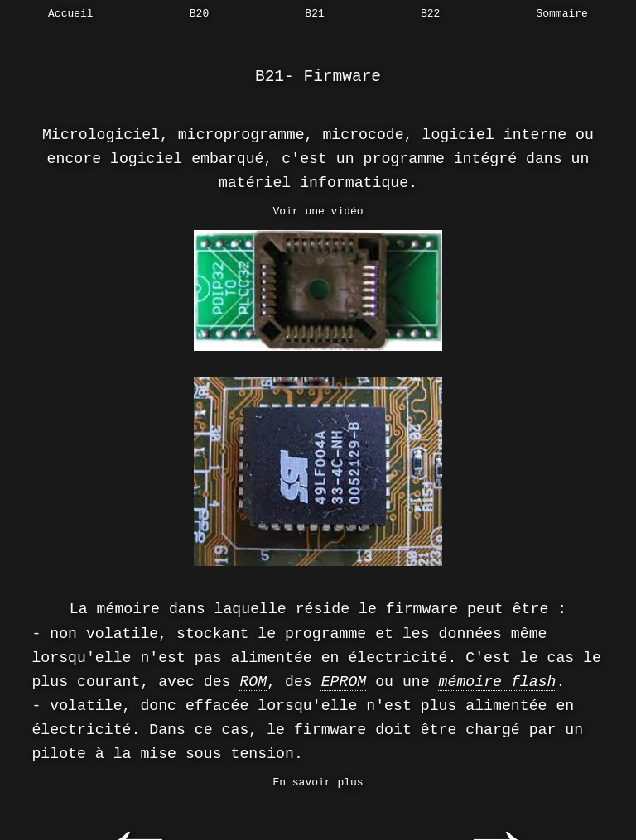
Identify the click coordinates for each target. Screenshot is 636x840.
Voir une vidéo (318, 211)
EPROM (344, 682)
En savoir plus (318, 782)
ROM (253, 682)
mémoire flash (498, 682)
